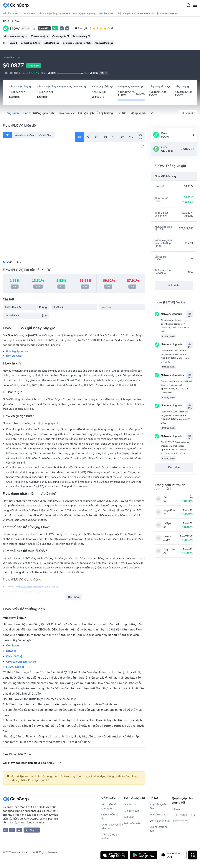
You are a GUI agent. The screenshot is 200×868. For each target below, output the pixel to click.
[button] (67, 28)
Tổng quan (12, 113)
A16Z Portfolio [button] (52, 43)
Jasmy (167, 536)
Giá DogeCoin (132, 823)
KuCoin (11, 651)
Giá (7, 135)
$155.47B (109, 14)
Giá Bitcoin (130, 805)
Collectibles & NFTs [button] (31, 43)
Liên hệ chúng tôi (159, 821)
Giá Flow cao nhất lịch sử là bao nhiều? (32, 763)
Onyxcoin (169, 549)
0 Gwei (175, 14)
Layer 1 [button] (13, 43)
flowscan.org (14, 356)
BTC (19, 262)
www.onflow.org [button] (16, 37)
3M (105, 137)
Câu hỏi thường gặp (159, 829)
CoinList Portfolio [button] (104, 43)
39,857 (15, 14)
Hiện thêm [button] (174, 286)
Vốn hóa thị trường (24, 135)
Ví (152, 113)
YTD (131, 137)
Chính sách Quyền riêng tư (112, 827)
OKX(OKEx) (14, 656)
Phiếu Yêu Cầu (158, 815)
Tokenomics (66, 113)
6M (114, 137)
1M (97, 137)
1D (80, 137)
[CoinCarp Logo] (17, 5)
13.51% (34, 66)
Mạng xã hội (138, 113)
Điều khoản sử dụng (110, 817)
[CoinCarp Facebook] (12, 830)
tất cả (141, 137)
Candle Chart (46, 135)
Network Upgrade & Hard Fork (176, 375)
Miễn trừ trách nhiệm (110, 837)
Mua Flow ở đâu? (17, 618)
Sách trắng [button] (81, 37)
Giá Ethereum (132, 811)
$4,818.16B (64, 14)
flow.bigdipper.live (17, 351)
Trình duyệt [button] (40, 37)
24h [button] (104, 73)
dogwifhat (170, 510)
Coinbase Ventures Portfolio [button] (77, 43)
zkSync (168, 523)
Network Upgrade (168, 314)
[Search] (188, 5)
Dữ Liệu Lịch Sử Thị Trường (95, 113)
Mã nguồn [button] (61, 37)
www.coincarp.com (23, 852)
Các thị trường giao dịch (39, 113)
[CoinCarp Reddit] (19, 830)
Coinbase (13, 646)
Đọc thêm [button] (74, 597)
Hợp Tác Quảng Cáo (159, 807)
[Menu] (195, 5)
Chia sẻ (187, 113)
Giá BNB (129, 817)
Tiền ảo (6, 21)
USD (9, 262)
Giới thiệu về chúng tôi (109, 807)
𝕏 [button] (62, 29)
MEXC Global (15, 667)
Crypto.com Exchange (21, 662)
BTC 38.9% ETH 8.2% (143, 14)
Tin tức (122, 113)
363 (33, 14)
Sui (165, 497)
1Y (122, 137)
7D (88, 137)
